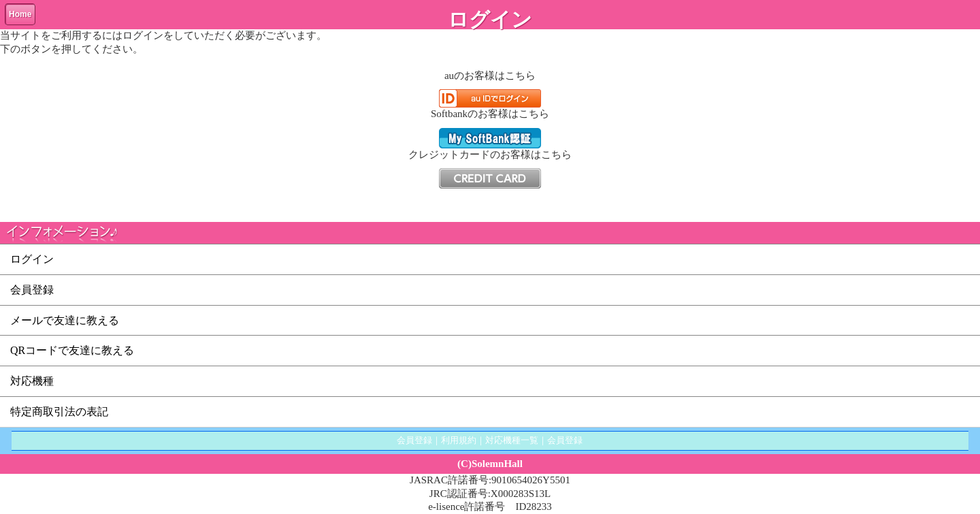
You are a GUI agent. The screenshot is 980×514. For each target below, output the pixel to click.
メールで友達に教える (65, 320)
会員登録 (32, 290)
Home (20, 14)
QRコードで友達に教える (72, 350)
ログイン (32, 259)
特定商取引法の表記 (59, 412)
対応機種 (32, 381)
